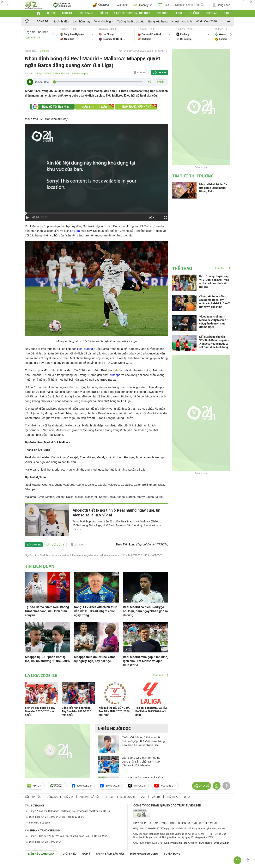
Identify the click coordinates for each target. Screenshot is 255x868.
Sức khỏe (162, 13)
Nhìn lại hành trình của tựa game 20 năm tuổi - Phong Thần (213, 188)
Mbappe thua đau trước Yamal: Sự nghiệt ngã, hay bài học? (96, 659)
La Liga (75, 231)
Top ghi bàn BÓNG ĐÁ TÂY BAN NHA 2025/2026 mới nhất (151, 711)
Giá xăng (122, 5)
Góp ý (86, 854)
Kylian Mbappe (80, 73)
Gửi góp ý (56, 545)
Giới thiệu (70, 854)
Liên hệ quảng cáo (41, 854)
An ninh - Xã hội (89, 797)
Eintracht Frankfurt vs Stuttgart (154, 34)
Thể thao (212, 13)
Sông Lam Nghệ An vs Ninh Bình (76, 34)
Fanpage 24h (82, 786)
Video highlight (104, 21)
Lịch (164, 5)
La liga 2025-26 (44, 73)
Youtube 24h (165, 786)
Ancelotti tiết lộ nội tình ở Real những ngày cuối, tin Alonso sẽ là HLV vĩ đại (116, 513)
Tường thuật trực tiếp (131, 21)
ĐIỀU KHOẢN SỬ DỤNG (144, 854)
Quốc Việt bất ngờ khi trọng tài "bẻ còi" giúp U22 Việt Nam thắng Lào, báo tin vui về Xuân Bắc (143, 741)
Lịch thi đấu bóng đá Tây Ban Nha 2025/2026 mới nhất (40, 711)
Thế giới (195, 13)
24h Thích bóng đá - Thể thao (132, 13)
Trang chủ (31, 51)
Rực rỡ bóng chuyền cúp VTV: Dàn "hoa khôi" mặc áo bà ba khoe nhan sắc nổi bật (214, 282)
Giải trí (104, 13)
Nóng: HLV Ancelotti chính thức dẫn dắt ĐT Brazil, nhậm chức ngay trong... (95, 611)
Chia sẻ (162, 73)
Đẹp (143, 797)
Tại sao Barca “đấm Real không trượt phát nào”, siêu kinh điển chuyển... (47, 611)
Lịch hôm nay (82, 21)
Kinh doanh (86, 13)
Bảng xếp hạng (158, 21)
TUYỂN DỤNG (172, 854)
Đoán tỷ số (143, 5)
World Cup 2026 (206, 21)
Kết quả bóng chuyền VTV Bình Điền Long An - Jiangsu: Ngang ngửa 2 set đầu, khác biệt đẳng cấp (214, 342)
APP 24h (35, 786)
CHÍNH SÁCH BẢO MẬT (110, 854)
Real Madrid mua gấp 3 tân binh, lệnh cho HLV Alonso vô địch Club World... (146, 661)
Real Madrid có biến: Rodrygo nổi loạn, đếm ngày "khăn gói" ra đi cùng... (145, 611)
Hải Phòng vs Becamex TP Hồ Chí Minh (115, 34)
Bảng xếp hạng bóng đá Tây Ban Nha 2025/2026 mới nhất (76, 711)
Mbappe (115, 375)
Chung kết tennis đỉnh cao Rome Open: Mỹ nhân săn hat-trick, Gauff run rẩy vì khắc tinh (214, 302)
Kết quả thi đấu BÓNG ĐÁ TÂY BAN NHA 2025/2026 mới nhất (114, 711)
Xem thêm (31, 38)
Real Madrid (62, 73)
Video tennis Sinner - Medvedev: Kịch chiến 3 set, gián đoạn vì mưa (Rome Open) (214, 322)
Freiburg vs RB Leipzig (193, 34)
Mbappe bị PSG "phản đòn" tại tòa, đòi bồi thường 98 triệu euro (47, 659)
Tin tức (51, 13)
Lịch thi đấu (62, 21)
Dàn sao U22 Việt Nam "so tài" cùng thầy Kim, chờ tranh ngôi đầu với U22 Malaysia (142, 761)
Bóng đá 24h (110, 786)
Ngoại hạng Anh (182, 21)
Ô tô (226, 13)
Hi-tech (179, 13)
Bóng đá (67, 13)
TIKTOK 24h (137, 786)
